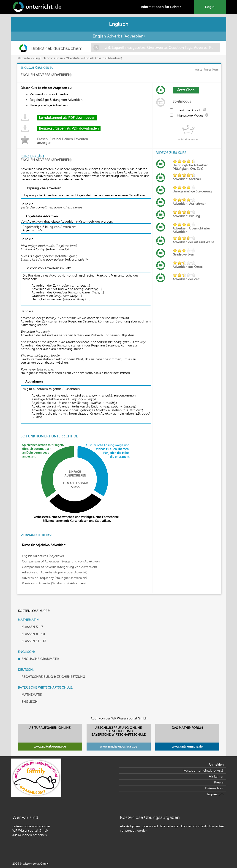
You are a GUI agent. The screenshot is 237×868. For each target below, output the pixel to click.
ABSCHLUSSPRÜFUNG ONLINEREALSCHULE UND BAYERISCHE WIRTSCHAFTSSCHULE (118, 731)
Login (211, 7)
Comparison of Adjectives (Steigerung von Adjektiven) (61, 561)
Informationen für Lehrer (161, 7)
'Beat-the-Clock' (189, 110)
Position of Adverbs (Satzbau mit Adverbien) (54, 583)
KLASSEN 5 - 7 (32, 627)
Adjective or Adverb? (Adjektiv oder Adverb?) (55, 572)
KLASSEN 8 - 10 (33, 634)
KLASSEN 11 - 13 (34, 641)
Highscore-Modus (190, 116)
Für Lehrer (216, 776)
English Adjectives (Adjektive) (43, 556)
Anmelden (216, 765)
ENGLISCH (30, 702)
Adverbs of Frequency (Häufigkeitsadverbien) (54, 578)
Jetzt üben (186, 90)
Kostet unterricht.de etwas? (203, 771)
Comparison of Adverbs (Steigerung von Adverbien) (59, 567)
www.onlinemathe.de (187, 747)
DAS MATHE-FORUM (187, 728)
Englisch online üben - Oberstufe (57, 58)
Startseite (24, 58)
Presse (219, 782)
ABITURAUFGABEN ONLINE (50, 728)
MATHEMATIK (32, 695)
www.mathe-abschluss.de (118, 747)
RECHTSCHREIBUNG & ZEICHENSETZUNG (53, 677)
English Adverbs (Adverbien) (103, 58)
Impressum (215, 794)
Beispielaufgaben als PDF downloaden (69, 128)
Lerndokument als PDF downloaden (67, 118)
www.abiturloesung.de (50, 747)
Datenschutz (214, 788)
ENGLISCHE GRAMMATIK (40, 659)
